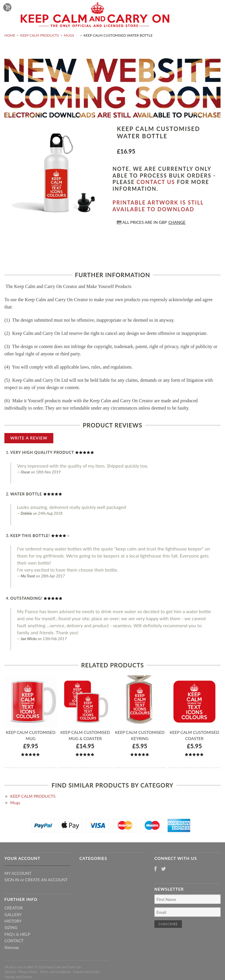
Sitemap (12, 947)
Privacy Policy (28, 972)
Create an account (46, 880)
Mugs (69, 35)
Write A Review (29, 438)
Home (10, 35)
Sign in (12, 880)
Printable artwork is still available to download (158, 206)
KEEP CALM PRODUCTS (40, 35)
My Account (18, 873)
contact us (156, 182)
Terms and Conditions (56, 972)
